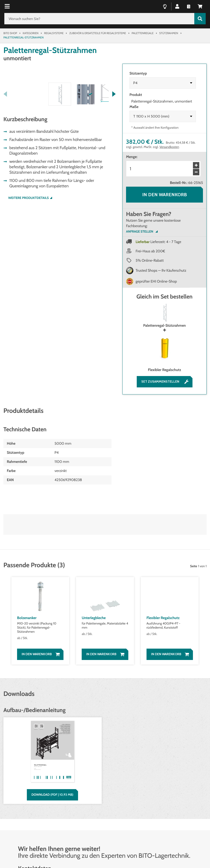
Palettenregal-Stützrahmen (164, 316)
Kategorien (31, 33)
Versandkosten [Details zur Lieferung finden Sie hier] (169, 147)
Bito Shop (10, 33)
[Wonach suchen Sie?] (99, 19)
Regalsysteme (54, 33)
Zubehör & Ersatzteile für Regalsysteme (97, 33)
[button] (177, 6)
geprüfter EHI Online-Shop (156, 281)
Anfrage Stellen (140, 231)
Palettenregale (143, 33)
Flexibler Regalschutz (164, 354)
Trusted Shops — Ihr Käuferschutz (161, 270)
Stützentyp (138, 73)
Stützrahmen (169, 33)
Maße (134, 107)
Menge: (132, 157)
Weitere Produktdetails (28, 283)
